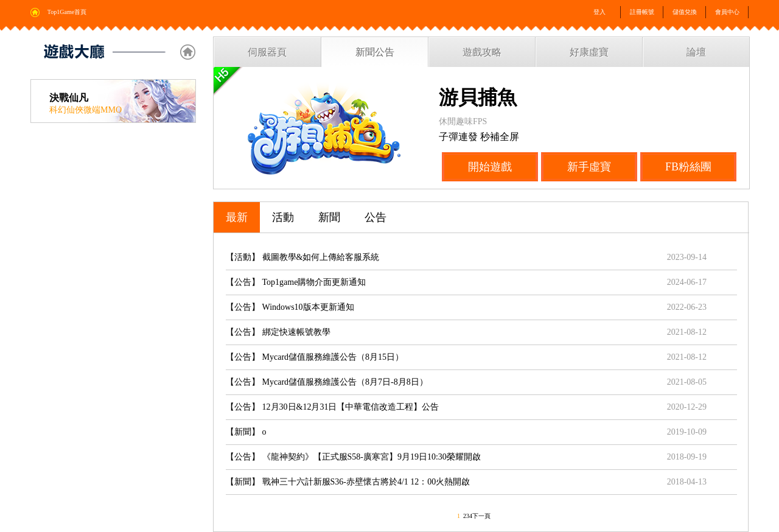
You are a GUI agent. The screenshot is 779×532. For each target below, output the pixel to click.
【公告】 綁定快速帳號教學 (278, 332)
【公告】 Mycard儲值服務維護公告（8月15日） (315, 357)
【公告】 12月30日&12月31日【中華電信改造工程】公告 (332, 407)
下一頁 (481, 516)
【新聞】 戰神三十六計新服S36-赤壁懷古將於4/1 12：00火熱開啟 (348, 482)
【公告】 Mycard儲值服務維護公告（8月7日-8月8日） (327, 382)
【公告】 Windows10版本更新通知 (290, 307)
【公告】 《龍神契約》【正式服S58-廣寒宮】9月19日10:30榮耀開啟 (353, 457)
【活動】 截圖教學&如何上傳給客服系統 (302, 257)
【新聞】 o (246, 432)
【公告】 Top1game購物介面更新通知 (296, 282)
